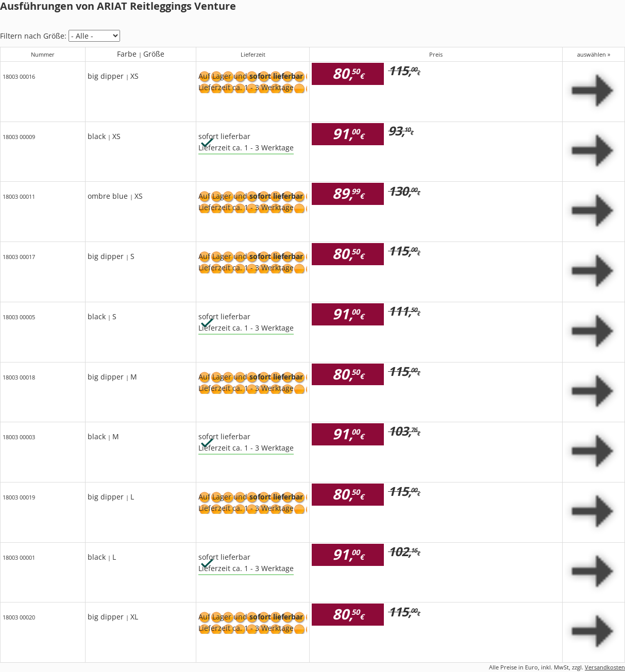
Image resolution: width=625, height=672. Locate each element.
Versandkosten (605, 667)
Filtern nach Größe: (33, 36)
